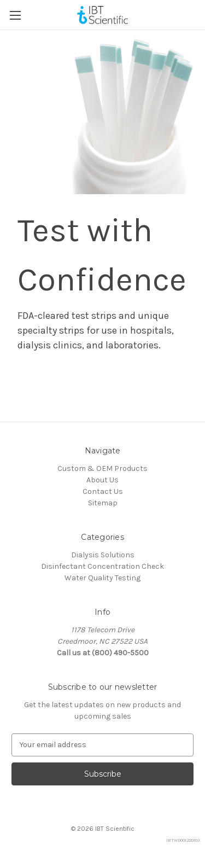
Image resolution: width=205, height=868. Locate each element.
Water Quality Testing (102, 578)
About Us (102, 480)
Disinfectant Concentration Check (102, 566)
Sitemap (103, 503)
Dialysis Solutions (103, 555)
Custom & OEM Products (102, 468)
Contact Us (103, 491)
